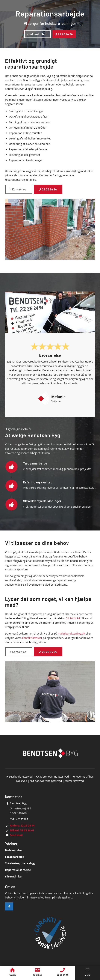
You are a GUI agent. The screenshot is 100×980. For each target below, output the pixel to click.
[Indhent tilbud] (38, 34)
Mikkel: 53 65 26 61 (22, 830)
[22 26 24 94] (64, 34)
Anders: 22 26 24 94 (22, 825)
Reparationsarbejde (18, 870)
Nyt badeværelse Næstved (46, 781)
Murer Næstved (74, 781)
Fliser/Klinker (14, 876)
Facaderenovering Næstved (52, 777)
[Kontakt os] (19, 189)
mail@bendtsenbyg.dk (71, 633)
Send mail (16, 835)
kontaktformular (32, 638)
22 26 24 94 (73, 618)
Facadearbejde (15, 857)
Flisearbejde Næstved (19, 777)
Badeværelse (13, 850)
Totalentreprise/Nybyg (20, 863)
